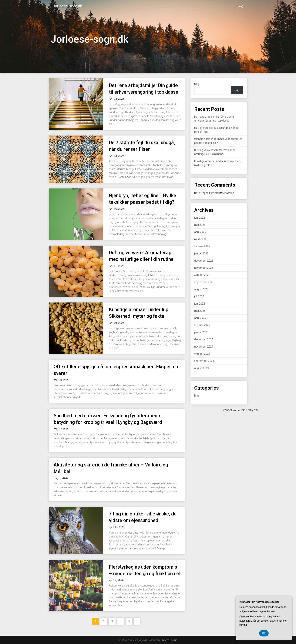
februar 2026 (202, 246)
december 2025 (204, 261)
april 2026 (200, 232)
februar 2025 (202, 325)
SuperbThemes (169, 640)
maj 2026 (200, 225)
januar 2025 (201, 332)
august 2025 (202, 289)
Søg (197, 84)
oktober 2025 (202, 275)
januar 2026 (201, 253)
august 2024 (202, 368)
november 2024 (204, 347)
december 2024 (204, 339)
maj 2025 (200, 311)
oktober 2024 (202, 354)
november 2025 (204, 268)
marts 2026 (201, 239)
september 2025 (204, 282)
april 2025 (200, 318)
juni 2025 (200, 304)
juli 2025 (199, 296)
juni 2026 (200, 218)
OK (264, 633)
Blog (241, 6)
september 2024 (204, 361)
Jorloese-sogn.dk (67, 6)
